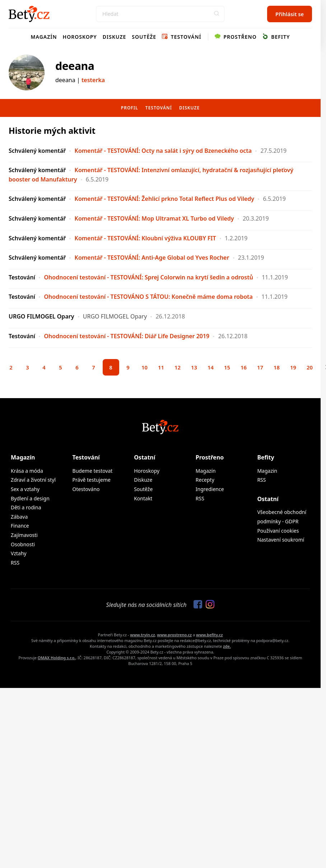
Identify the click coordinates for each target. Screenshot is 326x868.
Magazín (44, 37)
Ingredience (210, 489)
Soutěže (144, 37)
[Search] (160, 14)
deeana (75, 66)
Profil (130, 108)
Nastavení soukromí (281, 540)
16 (244, 367)
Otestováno (86, 489)
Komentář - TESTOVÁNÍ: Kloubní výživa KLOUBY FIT (145, 238)
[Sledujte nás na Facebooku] (196, 605)
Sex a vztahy (25, 489)
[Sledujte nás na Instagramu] (208, 605)
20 (310, 367)
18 (277, 367)
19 (293, 367)
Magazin (267, 471)
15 (227, 367)
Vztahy (19, 553)
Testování (182, 37)
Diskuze (115, 37)
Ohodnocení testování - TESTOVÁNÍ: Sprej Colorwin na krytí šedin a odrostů (148, 277)
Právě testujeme (92, 480)
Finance (20, 526)
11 (161, 367)
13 (194, 367)
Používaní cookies (278, 531)
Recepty (205, 480)
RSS (15, 563)
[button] (216, 14)
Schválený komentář (37, 151)
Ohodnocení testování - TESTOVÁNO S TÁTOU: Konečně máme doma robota (148, 297)
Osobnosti (23, 544)
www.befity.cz (209, 635)
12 (178, 367)
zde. (227, 646)
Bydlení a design (30, 498)
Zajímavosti (24, 535)
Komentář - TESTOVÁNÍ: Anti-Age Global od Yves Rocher (152, 258)
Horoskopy (80, 37)
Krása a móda (27, 471)
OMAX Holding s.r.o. (57, 658)
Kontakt (143, 498)
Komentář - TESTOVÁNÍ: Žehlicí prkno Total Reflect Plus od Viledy (165, 199)
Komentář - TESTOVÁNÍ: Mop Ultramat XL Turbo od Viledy (154, 218)
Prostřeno (236, 37)
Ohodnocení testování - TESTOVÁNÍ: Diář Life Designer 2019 (127, 336)
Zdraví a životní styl (33, 480)
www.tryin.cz (142, 635)
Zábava (19, 517)
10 (145, 367)
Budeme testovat (93, 471)
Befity (276, 37)
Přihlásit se (290, 14)
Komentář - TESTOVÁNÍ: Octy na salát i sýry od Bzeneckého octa (163, 151)
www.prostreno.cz (174, 635)
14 (211, 367)
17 (260, 367)
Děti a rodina (26, 507)
